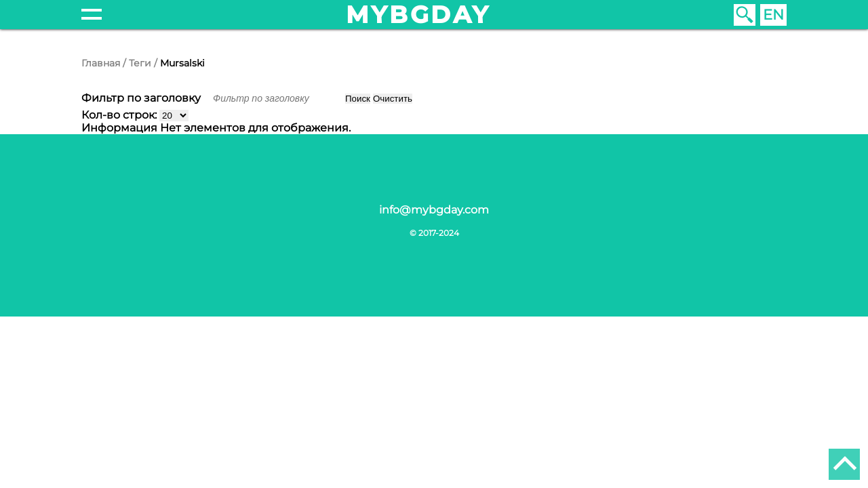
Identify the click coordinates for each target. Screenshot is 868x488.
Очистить (393, 99)
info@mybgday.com (434, 210)
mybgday (418, 15)
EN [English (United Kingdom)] (773, 15)
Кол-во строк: (120, 115)
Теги (140, 63)
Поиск (358, 99)
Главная (101, 63)
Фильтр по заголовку (142, 98)
